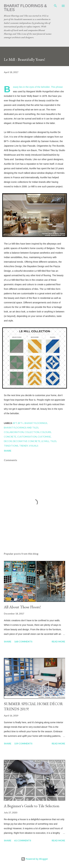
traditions (11, 446)
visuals (34, 446)
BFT (15, 423)
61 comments (23, 840)
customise (44, 437)
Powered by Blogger (35, 859)
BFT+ (21, 423)
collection (32, 432)
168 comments (23, 642)
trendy (24, 446)
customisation (27, 437)
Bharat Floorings (36, 423)
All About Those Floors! (22, 607)
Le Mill (45, 441)
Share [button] (8, 451)
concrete (10, 437)
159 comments (23, 743)
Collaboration (14, 432)
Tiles (53, 441)
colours (46, 432)
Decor (8, 441)
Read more (58, 642)
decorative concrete (27, 441)
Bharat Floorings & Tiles (25, 8)
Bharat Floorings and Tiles (21, 428)
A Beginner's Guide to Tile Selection (32, 806)
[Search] (55, 6)
